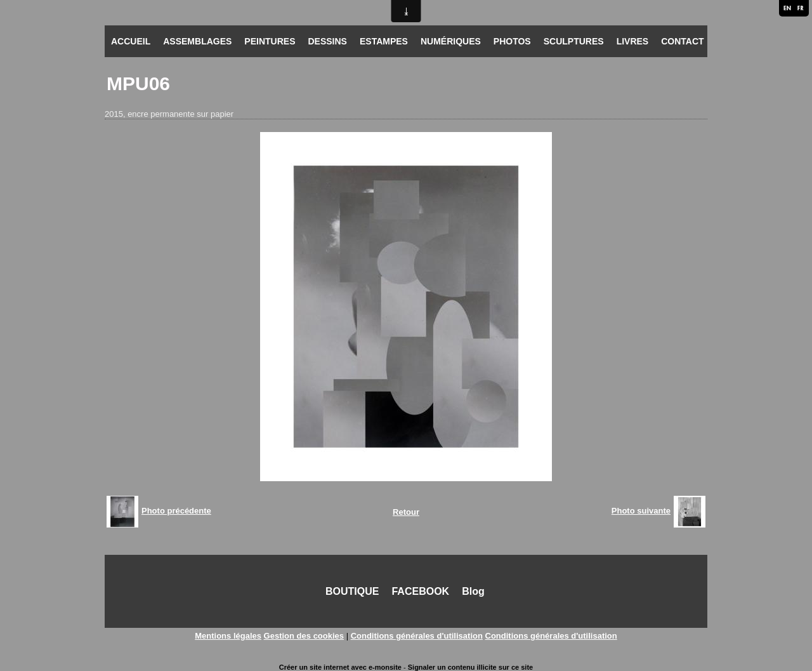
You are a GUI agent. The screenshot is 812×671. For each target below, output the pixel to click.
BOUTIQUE (352, 591)
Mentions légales (228, 636)
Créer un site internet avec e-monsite (340, 667)
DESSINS (327, 41)
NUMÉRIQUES (451, 41)
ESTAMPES (384, 41)
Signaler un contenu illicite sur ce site (470, 667)
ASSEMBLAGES (197, 41)
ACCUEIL (131, 41)
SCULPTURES (574, 41)
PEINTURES (270, 41)
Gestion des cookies (304, 636)
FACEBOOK (420, 591)
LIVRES (633, 41)
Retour (406, 512)
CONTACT (682, 41)
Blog (473, 591)
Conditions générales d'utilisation (417, 636)
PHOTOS (512, 41)
